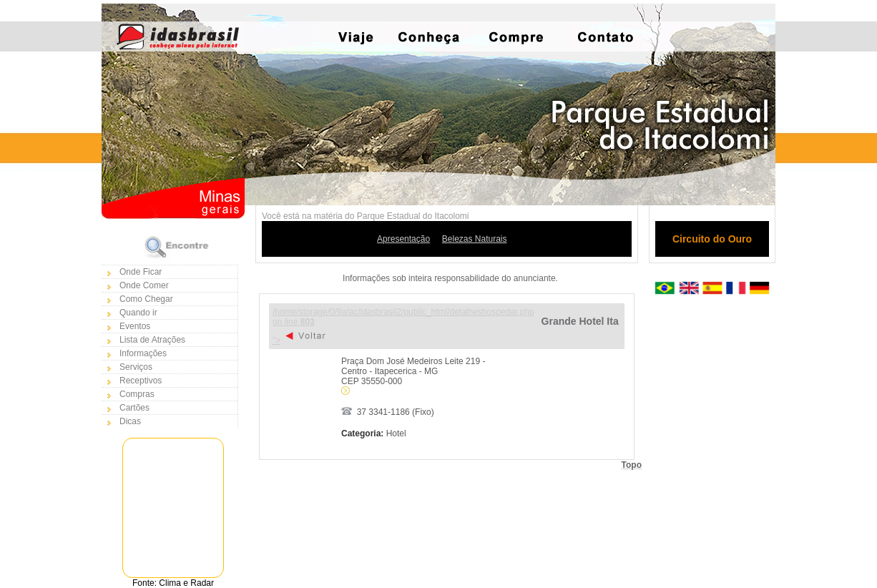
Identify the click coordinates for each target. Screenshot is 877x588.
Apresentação (403, 239)
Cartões (134, 408)
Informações (143, 353)
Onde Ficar (141, 272)
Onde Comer (144, 285)
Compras (137, 394)
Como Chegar (146, 299)
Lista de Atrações (152, 340)
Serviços (136, 367)
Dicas (130, 421)
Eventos (135, 326)
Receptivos (141, 381)
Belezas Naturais (475, 239)
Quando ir (138, 313)
